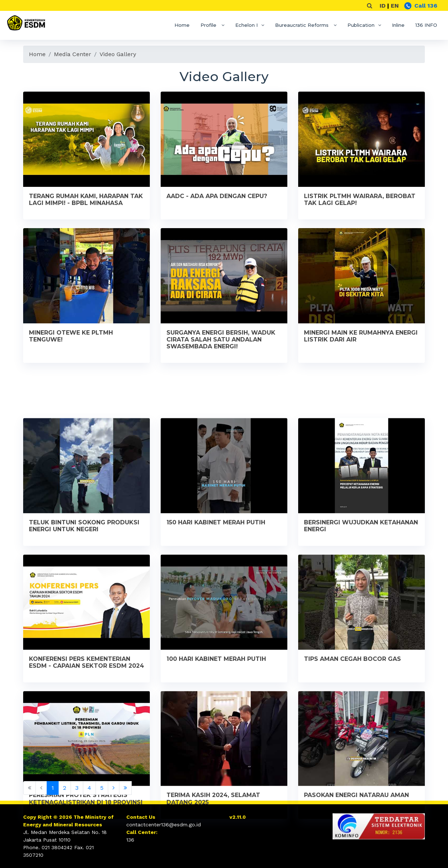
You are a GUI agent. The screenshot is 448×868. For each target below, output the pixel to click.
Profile (209, 25)
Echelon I (246, 25)
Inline (398, 25)
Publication (361, 25)
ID (383, 6)
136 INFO (426, 25)
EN (395, 6)
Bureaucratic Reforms (303, 25)
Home (182, 25)
